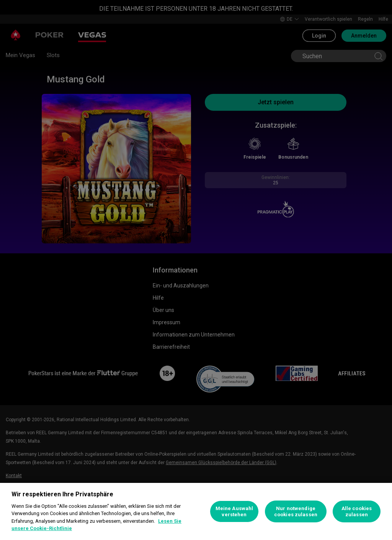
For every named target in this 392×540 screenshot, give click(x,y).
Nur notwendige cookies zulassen (296, 511)
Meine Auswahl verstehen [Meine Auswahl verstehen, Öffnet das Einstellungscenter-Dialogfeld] (234, 511)
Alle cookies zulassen (357, 511)
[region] (196, 511)
